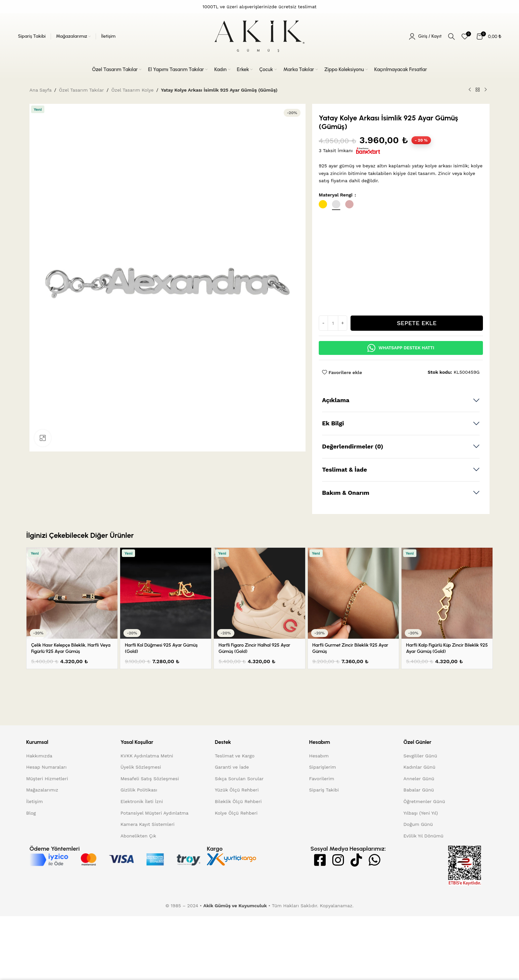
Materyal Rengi (336, 195)
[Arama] (451, 36)
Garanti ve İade (232, 800)
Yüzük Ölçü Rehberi (237, 823)
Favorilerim (322, 811)
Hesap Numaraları (46, 800)
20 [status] (421, 140)
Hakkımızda (39, 788)
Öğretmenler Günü (424, 834)
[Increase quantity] (343, 356)
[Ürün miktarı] (333, 356)
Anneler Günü (419, 811)
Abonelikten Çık (138, 868)
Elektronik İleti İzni (142, 834)
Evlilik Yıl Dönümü (424, 868)
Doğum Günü (418, 857)
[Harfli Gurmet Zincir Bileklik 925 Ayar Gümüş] (353, 626)
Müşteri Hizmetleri (47, 811)
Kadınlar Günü (420, 800)
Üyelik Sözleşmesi (141, 800)
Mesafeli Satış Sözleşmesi (150, 811)
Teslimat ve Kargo (235, 788)
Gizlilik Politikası (139, 823)
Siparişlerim (323, 800)
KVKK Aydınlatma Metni (147, 788)
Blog (31, 845)
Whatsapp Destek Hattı (401, 381)
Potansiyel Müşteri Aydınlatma (155, 845)
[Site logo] (259, 36)
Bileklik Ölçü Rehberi (238, 834)
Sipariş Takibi (324, 823)
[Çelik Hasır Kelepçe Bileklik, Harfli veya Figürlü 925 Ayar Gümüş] (72, 626)
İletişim (34, 834)
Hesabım (319, 788)
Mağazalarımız (42, 823)
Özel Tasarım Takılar (81, 90)
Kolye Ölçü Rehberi (236, 845)
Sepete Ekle (417, 356)
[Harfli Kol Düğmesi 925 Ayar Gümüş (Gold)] (166, 626)
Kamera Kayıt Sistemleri (147, 857)
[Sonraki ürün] (486, 90)
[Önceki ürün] (470, 90)
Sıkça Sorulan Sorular (239, 811)
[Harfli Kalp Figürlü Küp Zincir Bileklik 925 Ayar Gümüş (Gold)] (447, 626)
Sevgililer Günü (420, 788)
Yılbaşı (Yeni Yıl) (421, 845)
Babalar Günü (419, 823)
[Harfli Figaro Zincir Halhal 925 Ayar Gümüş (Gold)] (259, 626)
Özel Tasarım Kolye (132, 90)
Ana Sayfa (41, 90)
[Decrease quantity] (323, 356)
